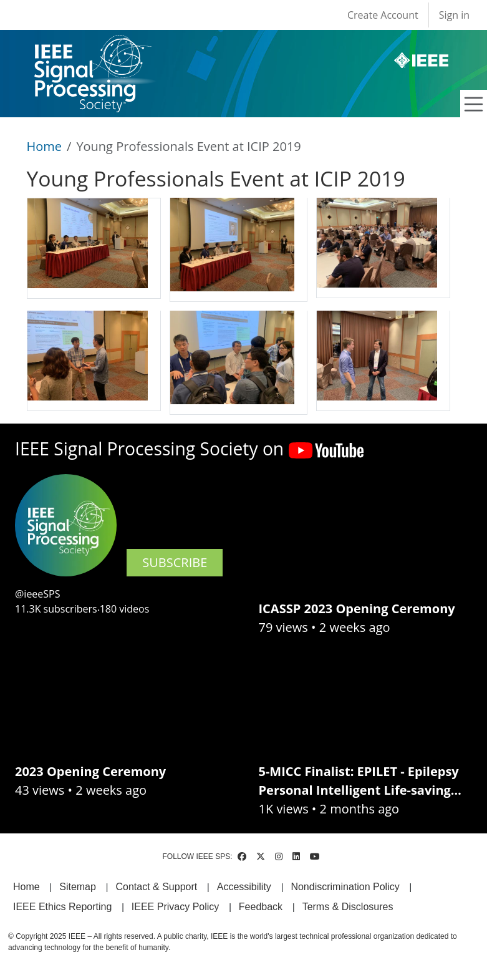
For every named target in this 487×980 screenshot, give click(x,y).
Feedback (261, 907)
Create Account (383, 15)
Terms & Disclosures (348, 907)
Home (45, 146)
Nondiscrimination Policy (345, 887)
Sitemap (78, 887)
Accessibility (244, 887)
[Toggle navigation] (474, 104)
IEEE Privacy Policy (175, 907)
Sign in (454, 15)
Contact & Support (156, 887)
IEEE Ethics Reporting (62, 907)
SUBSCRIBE (175, 562)
